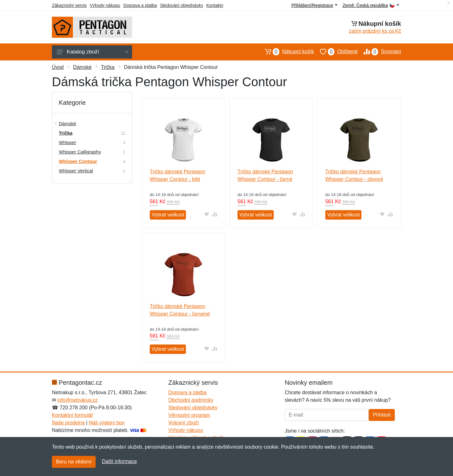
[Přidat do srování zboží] (215, 214)
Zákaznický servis (69, 5)
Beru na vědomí (74, 462)
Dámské (82, 67)
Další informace (119, 461)
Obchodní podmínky (191, 400)
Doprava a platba (140, 5)
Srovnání (379, 52)
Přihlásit (382, 415)
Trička (108, 67)
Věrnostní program (189, 415)
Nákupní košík (286, 52)
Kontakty (215, 5)
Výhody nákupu (105, 5)
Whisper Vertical (76, 171)
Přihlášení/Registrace (314, 5)
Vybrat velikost (168, 215)
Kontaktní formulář (73, 415)
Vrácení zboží (184, 423)
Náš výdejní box (107, 423)
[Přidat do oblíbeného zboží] (207, 214)
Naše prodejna (68, 423)
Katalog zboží (92, 52)
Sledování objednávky (182, 5)
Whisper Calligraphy (80, 152)
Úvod (58, 67)
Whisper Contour (78, 161)
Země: (371, 6)
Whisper (67, 142)
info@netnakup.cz (77, 400)
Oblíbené (336, 52)
